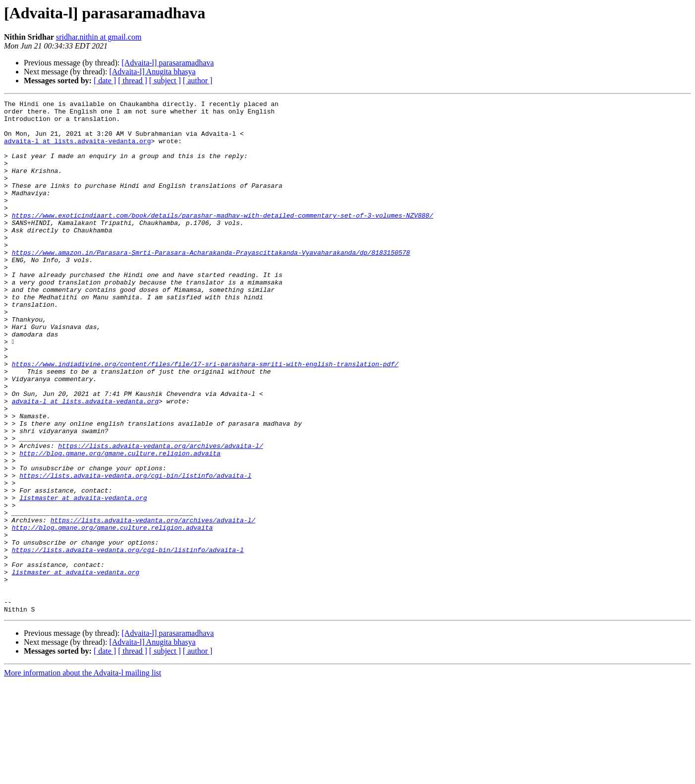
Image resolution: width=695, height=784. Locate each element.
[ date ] (105, 81)
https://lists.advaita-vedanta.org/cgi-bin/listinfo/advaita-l (135, 551)
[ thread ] (133, 81)
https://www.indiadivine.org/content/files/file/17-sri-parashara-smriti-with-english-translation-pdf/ (205, 417)
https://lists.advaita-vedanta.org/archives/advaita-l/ (160, 515)
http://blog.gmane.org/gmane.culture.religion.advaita (120, 524)
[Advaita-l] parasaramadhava (168, 63)
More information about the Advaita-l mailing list (83, 775)
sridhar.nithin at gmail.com (99, 37)
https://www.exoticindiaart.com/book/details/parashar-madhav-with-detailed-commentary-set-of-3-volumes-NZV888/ (223, 239)
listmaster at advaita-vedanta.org (83, 578)
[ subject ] (165, 81)
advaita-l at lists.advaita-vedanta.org (77, 150)
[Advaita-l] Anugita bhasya (152, 72)
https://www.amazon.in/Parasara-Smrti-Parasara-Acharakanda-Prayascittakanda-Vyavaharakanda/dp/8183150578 (211, 283)
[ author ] (198, 81)
